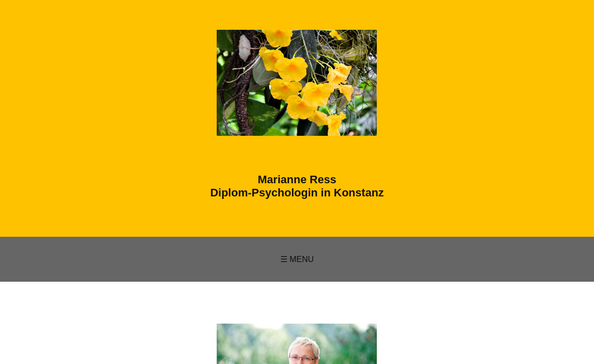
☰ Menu (297, 259)
